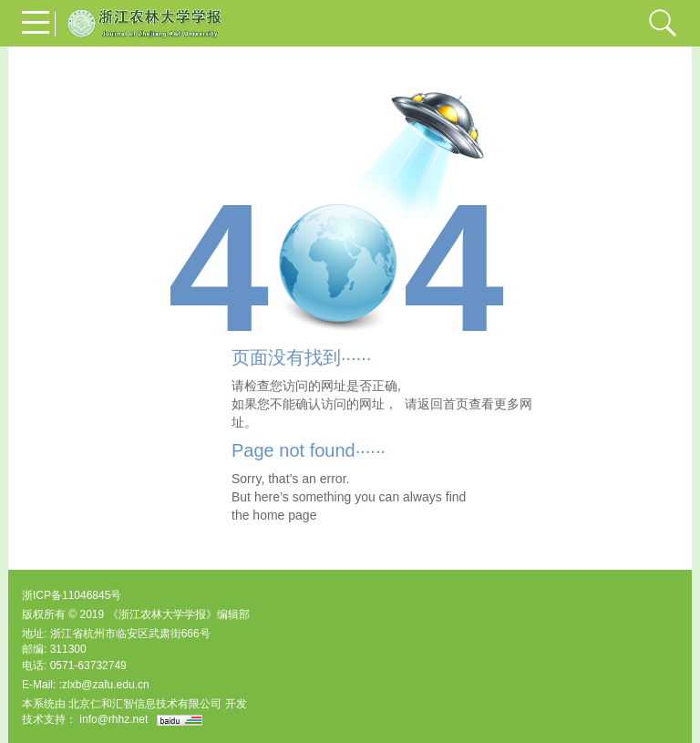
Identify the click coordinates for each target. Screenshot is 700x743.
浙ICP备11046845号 (72, 595)
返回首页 (443, 404)
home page (284, 515)
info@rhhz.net (113, 719)
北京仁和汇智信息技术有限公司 (145, 704)
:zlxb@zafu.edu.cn (104, 685)
